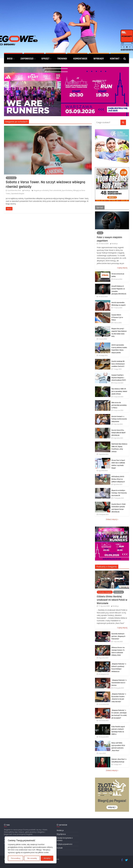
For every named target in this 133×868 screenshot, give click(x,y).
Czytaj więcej (122, 268)
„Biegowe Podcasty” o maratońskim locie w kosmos (119, 683)
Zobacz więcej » (112, 519)
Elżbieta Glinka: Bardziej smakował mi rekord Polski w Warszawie (112, 600)
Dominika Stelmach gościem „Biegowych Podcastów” (118, 636)
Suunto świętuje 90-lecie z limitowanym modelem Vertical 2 (118, 364)
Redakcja (27, 190)
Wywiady (99, 59)
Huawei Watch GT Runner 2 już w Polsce (117, 317)
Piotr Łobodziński (55, 190)
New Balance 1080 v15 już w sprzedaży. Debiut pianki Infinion (119, 391)
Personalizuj (16, 858)
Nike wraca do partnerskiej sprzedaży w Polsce (119, 405)
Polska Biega (11, 178)
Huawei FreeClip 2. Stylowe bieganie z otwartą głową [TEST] (119, 378)
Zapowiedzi (27, 59)
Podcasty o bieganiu (107, 567)
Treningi (62, 59)
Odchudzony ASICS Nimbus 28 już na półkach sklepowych (118, 479)
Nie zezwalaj (32, 858)
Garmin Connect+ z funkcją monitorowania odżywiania (119, 419)
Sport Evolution (67, 190)
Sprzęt (45, 59)
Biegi (10, 59)
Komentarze (80, 59)
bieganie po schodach (41, 190)
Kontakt (115, 59)
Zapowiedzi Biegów (18, 193)
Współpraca (61, 834)
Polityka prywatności (65, 844)
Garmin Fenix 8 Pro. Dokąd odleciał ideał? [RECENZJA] (119, 433)
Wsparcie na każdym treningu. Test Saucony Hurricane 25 (119, 493)
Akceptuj (47, 858)
